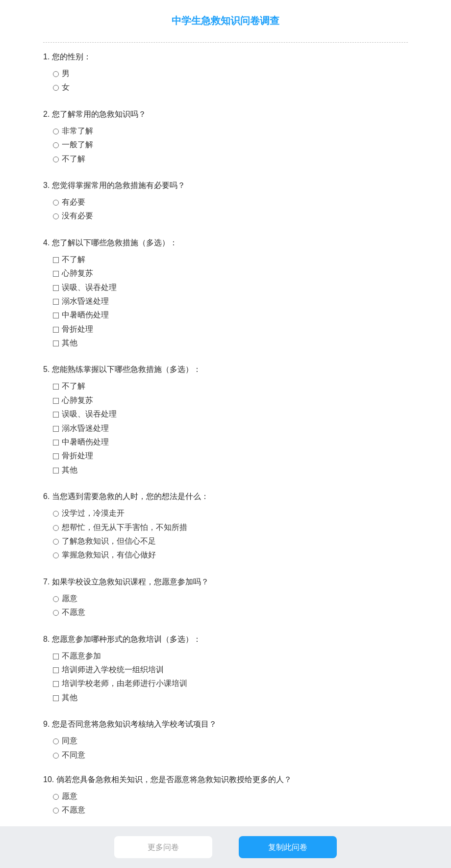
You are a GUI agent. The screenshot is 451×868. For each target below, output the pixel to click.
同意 (70, 741)
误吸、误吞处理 (89, 287)
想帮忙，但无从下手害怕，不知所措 (125, 527)
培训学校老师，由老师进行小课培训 (125, 683)
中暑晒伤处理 (85, 315)
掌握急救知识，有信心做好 (109, 555)
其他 (70, 343)
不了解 (74, 159)
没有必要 (77, 216)
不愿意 (74, 612)
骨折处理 (77, 329)
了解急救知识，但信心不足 (109, 541)
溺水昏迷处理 (85, 301)
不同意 (74, 755)
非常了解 (77, 131)
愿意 (70, 598)
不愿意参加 (81, 656)
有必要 (74, 202)
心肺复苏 (77, 273)
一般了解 (77, 145)
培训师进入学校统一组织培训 (113, 670)
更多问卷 (163, 847)
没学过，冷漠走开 (93, 513)
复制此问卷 (288, 847)
